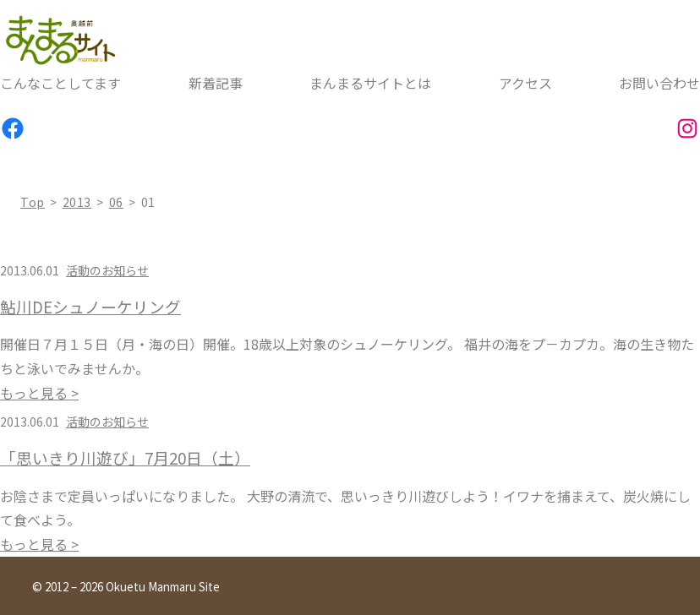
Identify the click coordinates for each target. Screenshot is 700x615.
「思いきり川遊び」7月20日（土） (125, 458)
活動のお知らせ (107, 270)
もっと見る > (39, 393)
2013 (77, 202)
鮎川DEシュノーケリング (90, 307)
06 (116, 202)
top (33, 202)
